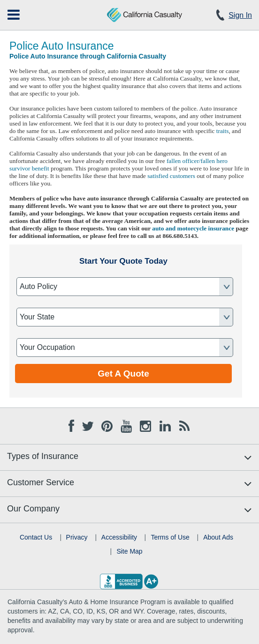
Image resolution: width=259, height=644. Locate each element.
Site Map (129, 551)
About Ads (218, 537)
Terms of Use (170, 537)
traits (223, 131)
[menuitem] (14, 15)
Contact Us (36, 537)
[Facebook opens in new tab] (71, 425)
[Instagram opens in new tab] (145, 425)
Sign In (240, 15)
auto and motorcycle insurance (193, 228)
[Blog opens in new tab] (184, 425)
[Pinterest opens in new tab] (107, 425)
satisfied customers (171, 176)
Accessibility (119, 537)
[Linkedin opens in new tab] (165, 425)
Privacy (77, 537)
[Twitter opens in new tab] (87, 425)
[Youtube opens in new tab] (126, 425)
